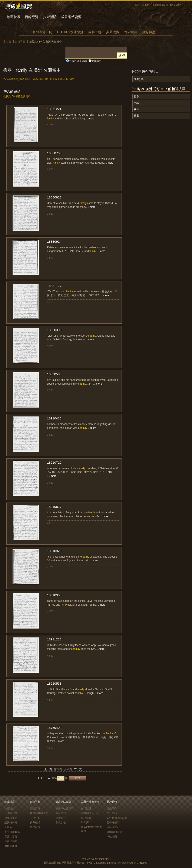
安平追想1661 (12, 832)
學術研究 (61, 818)
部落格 (146, 5)
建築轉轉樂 (11, 823)
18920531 (54, 683)
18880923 (54, 197)
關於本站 (112, 813)
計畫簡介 (112, 809)
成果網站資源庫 (64, 809)
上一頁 (48, 769)
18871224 (54, 109)
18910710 (54, 462)
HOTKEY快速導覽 (70, 32)
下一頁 (78, 769)
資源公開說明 (114, 832)
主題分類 (35, 818)
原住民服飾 (11, 846)
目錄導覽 (32, 17)
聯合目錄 (35, 809)
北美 (136, 79)
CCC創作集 (11, 813)
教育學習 (61, 813)
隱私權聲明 (113, 827)
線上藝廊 (86, 818)
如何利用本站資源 (117, 818)
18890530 (54, 374)
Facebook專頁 (160, 5)
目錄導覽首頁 (42, 32)
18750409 (54, 728)
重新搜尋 (96, 61)
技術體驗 (50, 17)
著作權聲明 (113, 823)
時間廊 (85, 823)
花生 (136, 109)
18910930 (54, 595)
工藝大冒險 (11, 837)
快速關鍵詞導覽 (39, 813)
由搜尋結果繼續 (78, 61)
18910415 (54, 418)
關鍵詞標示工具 (90, 813)
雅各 (136, 96)
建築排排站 (11, 818)
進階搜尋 (131, 32)
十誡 (136, 103)
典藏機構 (113, 32)
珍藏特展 (14, 17)
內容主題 (95, 32)
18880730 (54, 153)
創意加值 (61, 823)
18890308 (54, 330)
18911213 (54, 639)
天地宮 (8, 827)
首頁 (137, 5)
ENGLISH (176, 5)
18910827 (54, 507)
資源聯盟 (149, 32)
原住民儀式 (11, 841)
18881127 (54, 286)
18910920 (54, 551)
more (91, 119)
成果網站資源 (71, 17)
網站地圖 (112, 837)
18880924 (54, 241)
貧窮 (136, 116)
